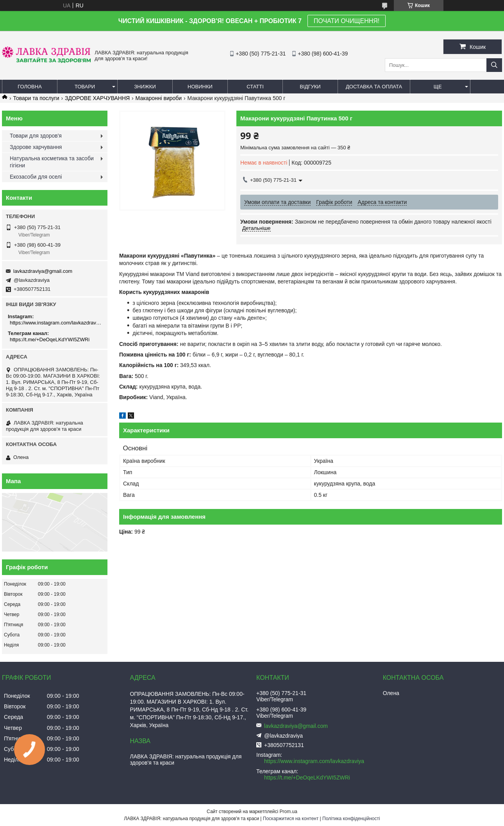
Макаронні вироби (159, 98)
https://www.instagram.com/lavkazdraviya (56, 323)
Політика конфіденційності (351, 819)
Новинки (200, 87)
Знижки (145, 87)
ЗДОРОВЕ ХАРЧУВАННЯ (97, 98)
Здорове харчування (36, 147)
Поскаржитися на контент (291, 819)
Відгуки (310, 87)
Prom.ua (289, 812)
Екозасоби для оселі (36, 177)
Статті (255, 87)
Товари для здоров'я (36, 136)
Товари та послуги (36, 98)
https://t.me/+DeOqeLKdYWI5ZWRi (50, 340)
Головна (30, 87)
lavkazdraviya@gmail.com (43, 271)
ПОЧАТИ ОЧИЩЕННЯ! (347, 21)
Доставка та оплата (374, 87)
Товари (85, 87)
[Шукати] (494, 65)
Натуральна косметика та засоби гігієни (52, 162)
